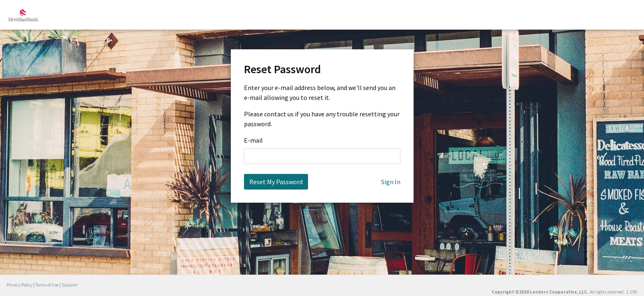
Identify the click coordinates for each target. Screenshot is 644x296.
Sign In (391, 182)
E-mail (253, 140)
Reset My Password (276, 182)
